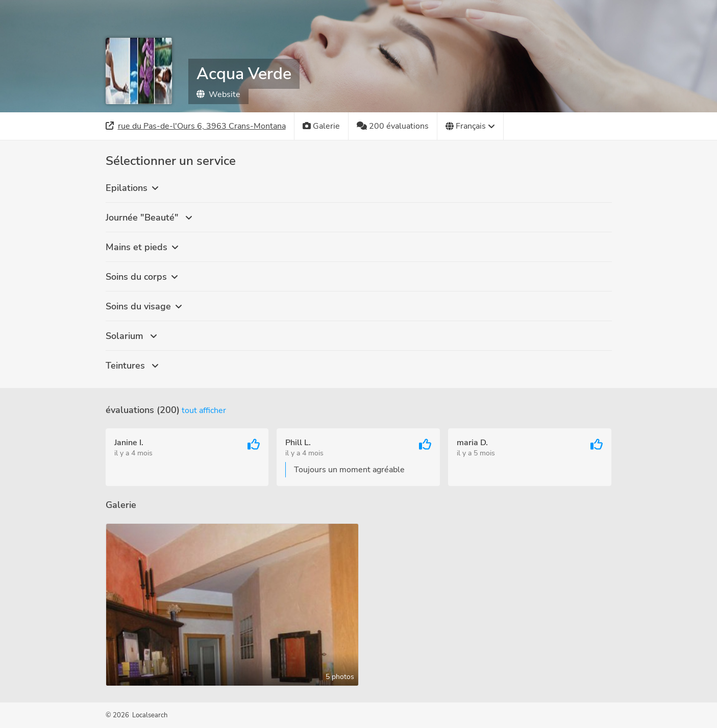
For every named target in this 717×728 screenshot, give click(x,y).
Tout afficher (204, 410)
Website (218, 94)
